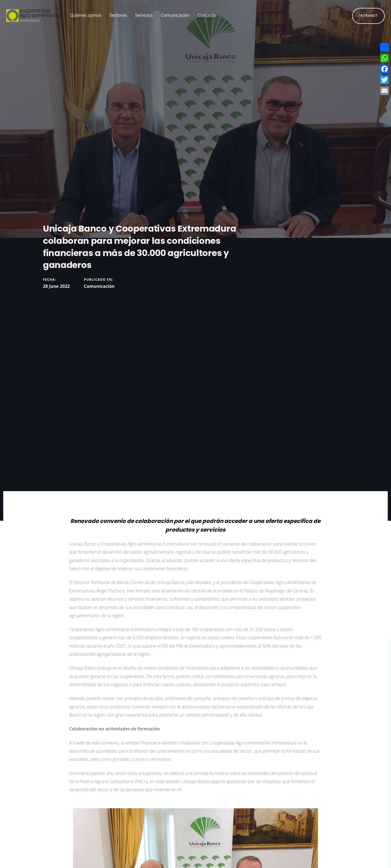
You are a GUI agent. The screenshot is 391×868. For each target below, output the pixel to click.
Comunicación (99, 286)
